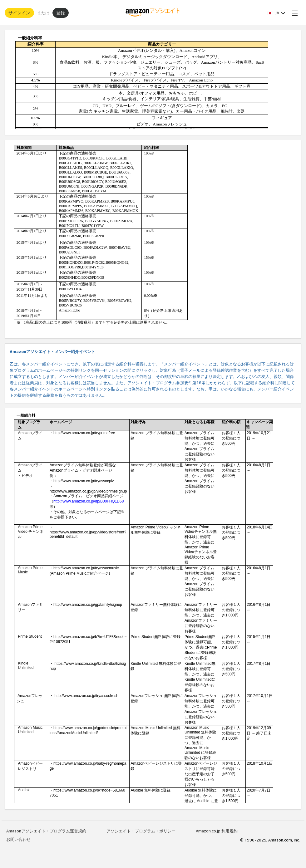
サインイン (19, 13)
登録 (61, 13)
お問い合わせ (18, 839)
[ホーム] (153, 13)
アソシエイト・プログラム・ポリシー (141, 831)
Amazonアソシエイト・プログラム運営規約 (46, 831)
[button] (276, 13)
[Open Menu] (294, 13)
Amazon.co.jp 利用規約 (217, 831)
